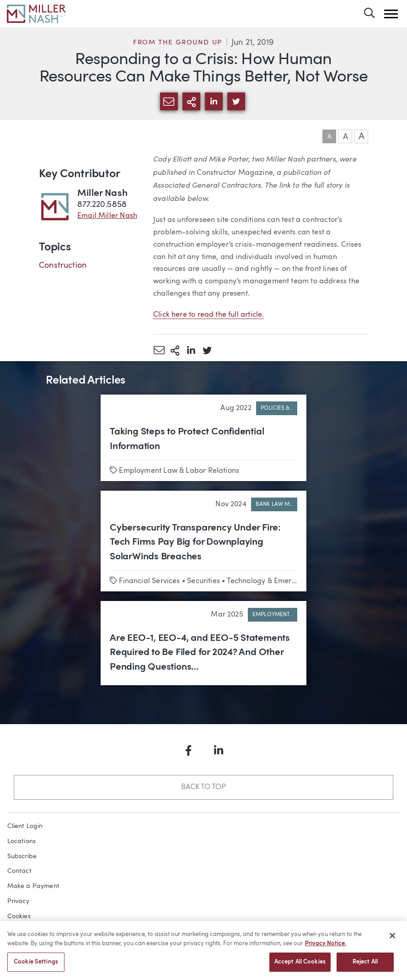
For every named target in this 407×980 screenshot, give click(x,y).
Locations (22, 841)
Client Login (25, 826)
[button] (391, 14)
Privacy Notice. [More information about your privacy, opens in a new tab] (326, 947)
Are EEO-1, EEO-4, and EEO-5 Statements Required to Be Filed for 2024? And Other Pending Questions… (200, 653)
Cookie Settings (36, 966)
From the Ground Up (178, 43)
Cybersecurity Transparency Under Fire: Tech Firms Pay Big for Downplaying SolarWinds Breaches (195, 542)
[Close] (392, 939)
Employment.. (273, 615)
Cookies (19, 916)
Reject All (365, 966)
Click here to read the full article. (209, 315)
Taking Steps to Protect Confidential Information (187, 439)
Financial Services (149, 581)
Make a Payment (34, 886)
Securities (203, 581)
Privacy (18, 901)
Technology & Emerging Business (282, 581)
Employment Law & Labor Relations (179, 471)
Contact (19, 871)
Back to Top (203, 787)
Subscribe (22, 856)
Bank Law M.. (274, 504)
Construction (63, 265)
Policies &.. (277, 408)
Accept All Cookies (300, 966)
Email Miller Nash (107, 216)
